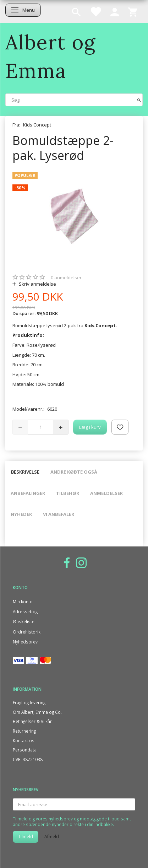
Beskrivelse (25, 472)
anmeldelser (66, 277)
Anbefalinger (28, 493)
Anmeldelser (106, 493)
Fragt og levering (29, 702)
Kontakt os (24, 740)
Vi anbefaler (59, 514)
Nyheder (21, 514)
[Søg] (139, 100)
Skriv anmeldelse (37, 284)
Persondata (25, 750)
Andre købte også (74, 472)
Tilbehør (68, 493)
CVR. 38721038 (28, 759)
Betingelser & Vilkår (32, 721)
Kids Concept (37, 125)
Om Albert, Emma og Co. (37, 712)
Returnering (24, 731)
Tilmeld (26, 837)
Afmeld (52, 837)
